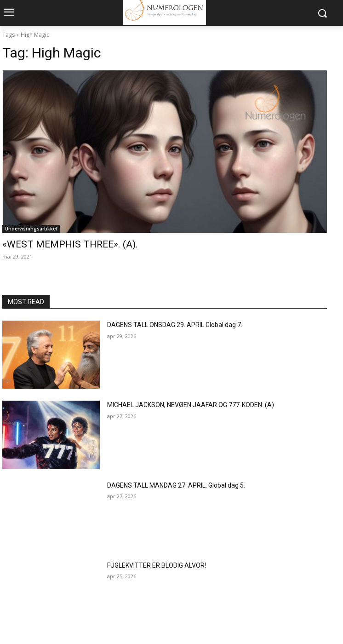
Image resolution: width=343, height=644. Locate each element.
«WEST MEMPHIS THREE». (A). (70, 244)
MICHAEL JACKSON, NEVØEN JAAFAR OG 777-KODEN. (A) (191, 405)
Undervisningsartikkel (31, 229)
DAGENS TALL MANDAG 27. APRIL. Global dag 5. (176, 485)
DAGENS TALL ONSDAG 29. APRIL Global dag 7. (175, 325)
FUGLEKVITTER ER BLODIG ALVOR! (157, 565)
